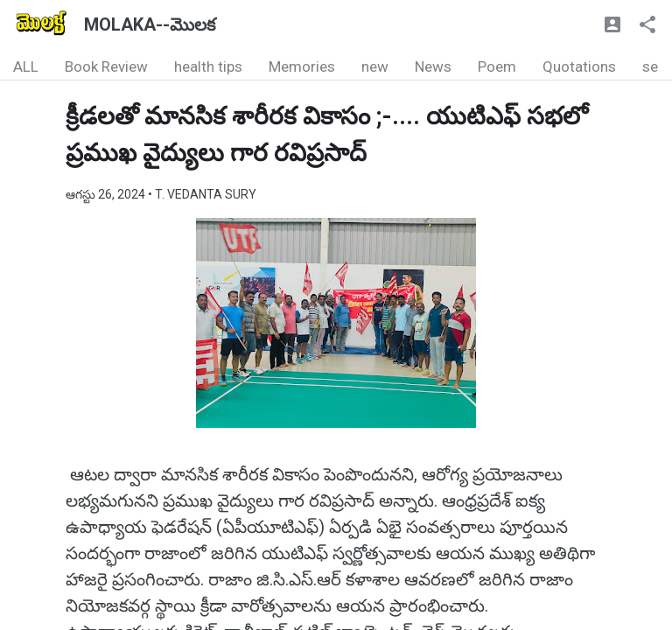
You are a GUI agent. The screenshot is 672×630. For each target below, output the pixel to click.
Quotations (579, 66)
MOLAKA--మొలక (150, 24)
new (375, 66)
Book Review (106, 66)
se (650, 66)
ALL (26, 66)
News (433, 66)
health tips (208, 66)
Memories (302, 66)
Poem (497, 66)
